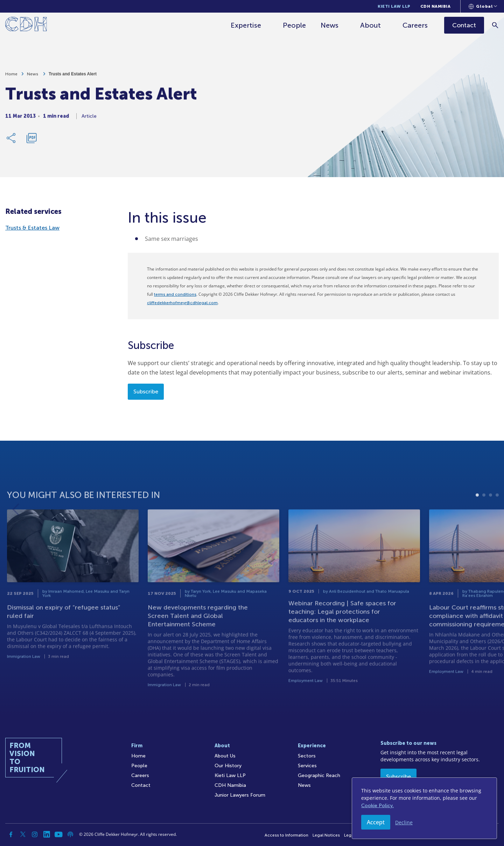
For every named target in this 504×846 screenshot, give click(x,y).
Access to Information (286, 835)
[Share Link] (12, 141)
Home (11, 77)
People (294, 25)
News (330, 25)
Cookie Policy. (377, 806)
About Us (225, 756)
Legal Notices (326, 835)
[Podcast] (70, 834)
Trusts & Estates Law (32, 228)
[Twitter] (23, 834)
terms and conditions (175, 294)
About (370, 25)
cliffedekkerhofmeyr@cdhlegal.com (182, 303)
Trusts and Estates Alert (73, 77)
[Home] (26, 25)
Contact (141, 785)
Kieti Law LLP (394, 6)
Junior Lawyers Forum (240, 795)
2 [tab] (484, 512)
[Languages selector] (483, 6)
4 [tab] (497, 512)
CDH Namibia (436, 6)
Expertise (246, 25)
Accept (376, 822)
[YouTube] (58, 834)
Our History (228, 766)
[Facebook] (11, 834)
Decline (404, 822)
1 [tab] (477, 512)
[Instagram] (35, 834)
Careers (415, 25)
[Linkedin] (47, 834)
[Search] (495, 25)
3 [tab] (491, 512)
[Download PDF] (31, 141)
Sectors (307, 756)
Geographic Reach (319, 775)
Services (307, 766)
